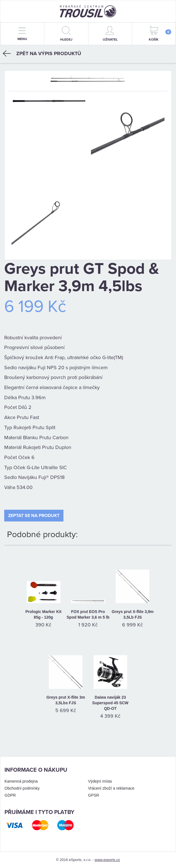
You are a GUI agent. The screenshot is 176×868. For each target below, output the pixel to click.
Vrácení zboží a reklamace (111, 788)
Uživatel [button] (110, 34)
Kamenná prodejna (21, 781)
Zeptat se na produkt (34, 516)
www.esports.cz (107, 860)
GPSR (94, 795)
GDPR (10, 795)
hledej (66, 34)
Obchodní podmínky (22, 788)
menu (22, 34)
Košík (160, 34)
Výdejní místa (100, 781)
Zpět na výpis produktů (42, 53)
